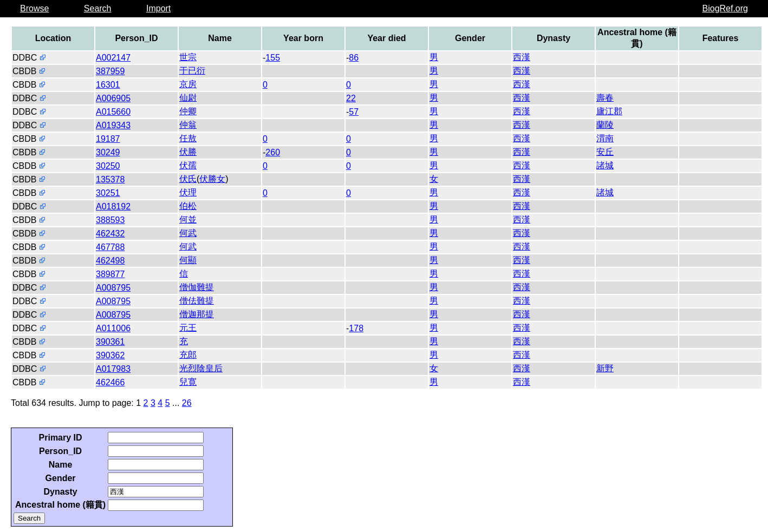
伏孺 (188, 165)
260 (273, 152)
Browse (34, 8)
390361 (110, 342)
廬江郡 (609, 111)
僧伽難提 (197, 287)
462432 (110, 234)
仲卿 (188, 111)
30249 (108, 152)
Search (98, 8)
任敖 (188, 138)
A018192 (113, 206)
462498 (110, 261)
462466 (110, 382)
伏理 (188, 192)
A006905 (113, 98)
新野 (605, 368)
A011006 (113, 328)
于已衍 (192, 71)
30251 (108, 193)
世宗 (188, 57)
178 (356, 328)
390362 (110, 355)
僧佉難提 (197, 301)
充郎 (188, 355)
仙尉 (188, 98)
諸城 (605, 165)
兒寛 (188, 382)
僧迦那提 (197, 314)
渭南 (605, 138)
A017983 (113, 369)
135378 (110, 179)
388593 (110, 220)
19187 (108, 139)
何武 (188, 233)
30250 (108, 166)
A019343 (113, 125)
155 (273, 58)
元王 (188, 328)
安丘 (605, 152)
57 (354, 112)
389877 (110, 274)
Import (158, 8)
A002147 (113, 58)
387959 (110, 71)
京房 (188, 84)
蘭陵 (605, 125)
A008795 (113, 288)
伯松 (188, 206)
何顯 (188, 260)
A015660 (113, 112)
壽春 (605, 98)
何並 (188, 219)
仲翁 (188, 125)
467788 (110, 247)
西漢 (522, 57)
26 (187, 403)
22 (351, 98)
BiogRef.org (725, 8)
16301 (108, 85)
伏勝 (188, 152)
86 (354, 58)
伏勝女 (212, 179)
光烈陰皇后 (201, 368)
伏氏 (188, 179)
